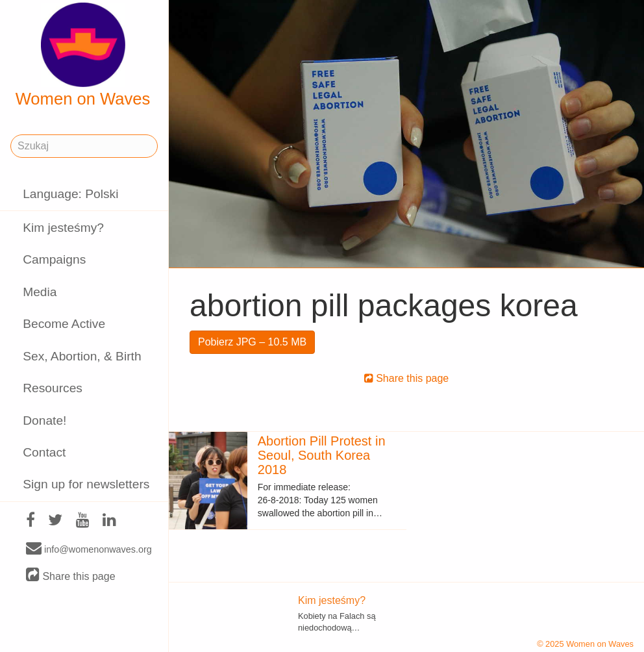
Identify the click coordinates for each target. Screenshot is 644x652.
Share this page (71, 576)
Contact (44, 452)
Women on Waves (83, 55)
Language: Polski (70, 194)
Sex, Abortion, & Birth (82, 356)
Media (40, 292)
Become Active (64, 324)
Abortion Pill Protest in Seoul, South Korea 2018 (322, 455)
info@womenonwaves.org (89, 549)
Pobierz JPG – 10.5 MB (252, 342)
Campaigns (54, 259)
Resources (53, 388)
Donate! (44, 420)
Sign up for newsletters (86, 484)
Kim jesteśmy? (63, 228)
